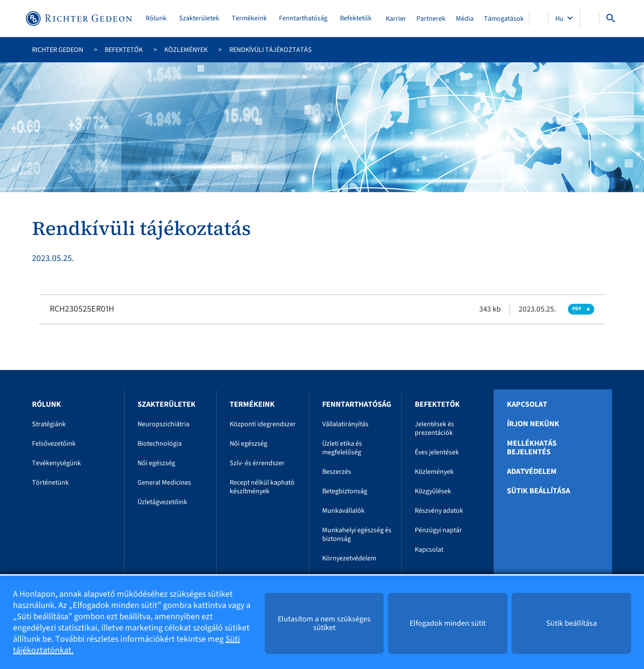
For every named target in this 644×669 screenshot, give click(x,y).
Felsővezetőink (54, 444)
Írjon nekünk (533, 424)
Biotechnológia (160, 444)
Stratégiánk (49, 424)
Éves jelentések (437, 452)
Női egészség (156, 463)
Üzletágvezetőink (162, 502)
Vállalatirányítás (345, 424)
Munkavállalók (343, 511)
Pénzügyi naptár (438, 530)
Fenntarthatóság (303, 18)
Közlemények (186, 50)
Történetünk (50, 482)
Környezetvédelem (349, 558)
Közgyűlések (433, 491)
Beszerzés (337, 472)
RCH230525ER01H (82, 309)
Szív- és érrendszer (257, 463)
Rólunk (156, 18)
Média (465, 19)
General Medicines (164, 482)
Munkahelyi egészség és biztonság (357, 534)
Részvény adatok (439, 511)
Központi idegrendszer (263, 424)
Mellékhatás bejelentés (532, 448)
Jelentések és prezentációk (434, 428)
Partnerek (431, 19)
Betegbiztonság (345, 491)
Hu (560, 19)
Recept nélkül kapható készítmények (262, 487)
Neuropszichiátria (163, 424)
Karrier (396, 19)
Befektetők (356, 18)
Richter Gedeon (58, 50)
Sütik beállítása (538, 491)
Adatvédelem (532, 472)
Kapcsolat (429, 550)
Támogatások (504, 19)
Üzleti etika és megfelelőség (342, 448)
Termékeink (249, 18)
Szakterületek (199, 18)
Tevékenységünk (56, 463)
